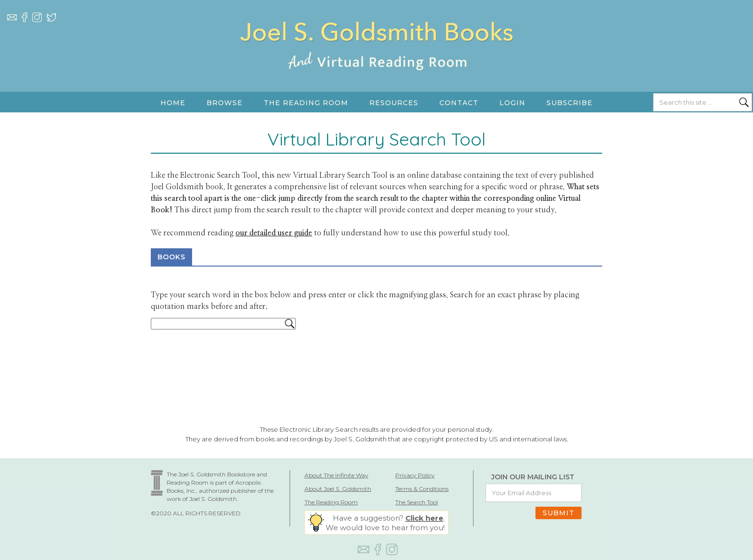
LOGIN (512, 103)
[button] (225, 103)
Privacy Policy (415, 475)
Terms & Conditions (422, 489)
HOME (173, 103)
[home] (376, 55)
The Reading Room (331, 502)
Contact (459, 103)
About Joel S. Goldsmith (338, 489)
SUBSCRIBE (570, 103)
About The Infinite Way (336, 475)
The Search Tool (417, 502)
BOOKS (171, 257)
